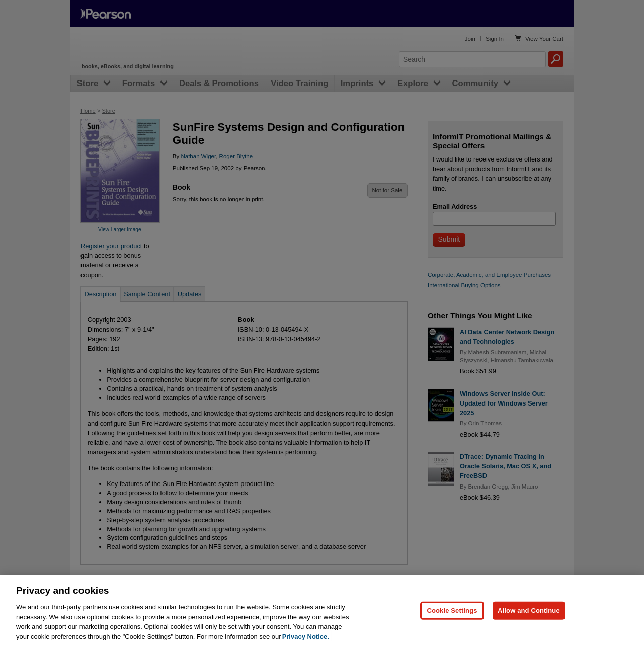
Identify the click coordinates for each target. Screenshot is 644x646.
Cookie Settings (452, 627)
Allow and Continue (529, 627)
